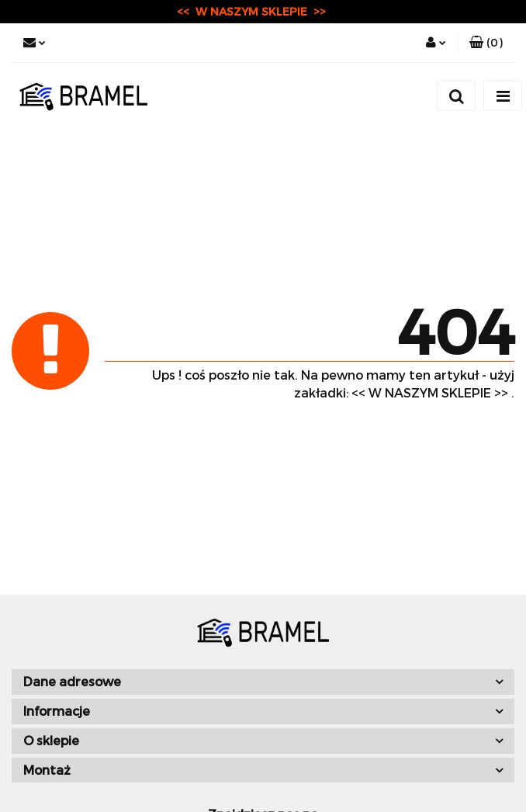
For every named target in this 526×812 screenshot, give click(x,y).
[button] (486, 43)
